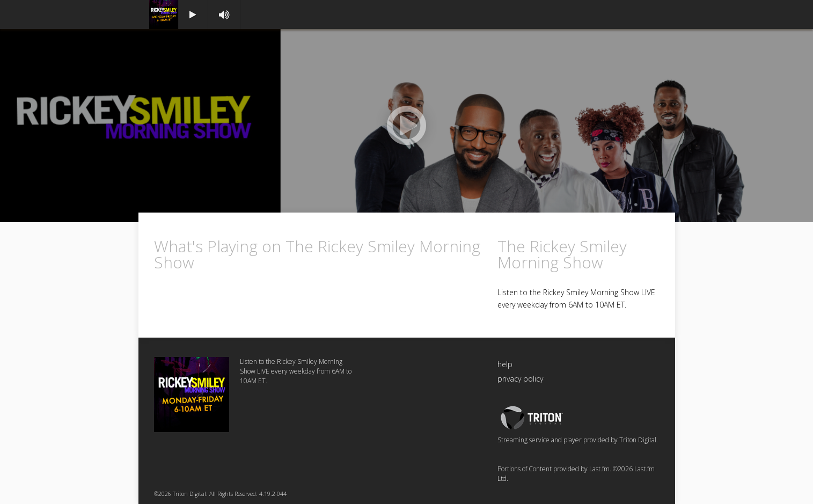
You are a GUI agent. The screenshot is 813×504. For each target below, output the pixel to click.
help (505, 364)
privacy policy (520, 379)
